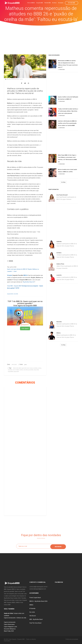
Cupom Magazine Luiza (10, 627)
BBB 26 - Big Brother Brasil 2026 (38, 601)
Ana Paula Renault (62, 195)
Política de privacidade (72, 639)
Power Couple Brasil (35, 598)
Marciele (59, 322)
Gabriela (59, 241)
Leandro (59, 275)
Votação (10, 275)
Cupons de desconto (10, 622)
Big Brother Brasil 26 (29, 282)
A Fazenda (32, 608)
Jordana (59, 253)
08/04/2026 (61, 70)
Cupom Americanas (9, 624)
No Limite (32, 612)
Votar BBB (72, 3)
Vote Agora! (25, 328)
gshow (25, 365)
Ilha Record (33, 616)
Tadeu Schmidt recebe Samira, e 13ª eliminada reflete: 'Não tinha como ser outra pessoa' (68, 111)
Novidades (61, 3)
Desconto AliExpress (10, 629)
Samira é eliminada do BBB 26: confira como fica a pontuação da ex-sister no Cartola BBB (67, 123)
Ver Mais (63, 182)
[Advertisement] (41, 37)
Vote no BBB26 (31, 3)
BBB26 (31, 605)
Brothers (54, 3)
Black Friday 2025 (9, 631)
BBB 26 (25, 275)
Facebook (59, 582)
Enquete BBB (40, 3)
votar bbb (16, 294)
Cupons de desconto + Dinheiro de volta (15, 618)
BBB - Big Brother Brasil (36, 619)
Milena (58, 333)
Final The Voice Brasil (35, 623)
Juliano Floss (60, 264)
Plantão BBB (48, 3)
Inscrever (58, 546)
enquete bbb (10, 294)
